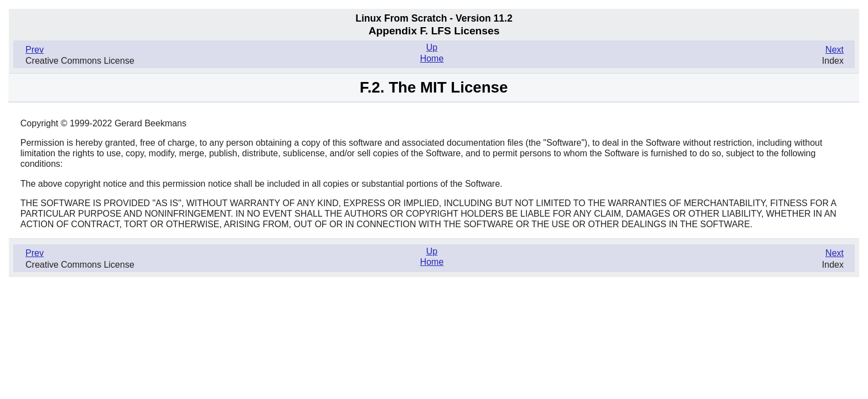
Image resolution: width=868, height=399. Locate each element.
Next (835, 50)
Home (432, 58)
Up (432, 47)
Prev (35, 50)
